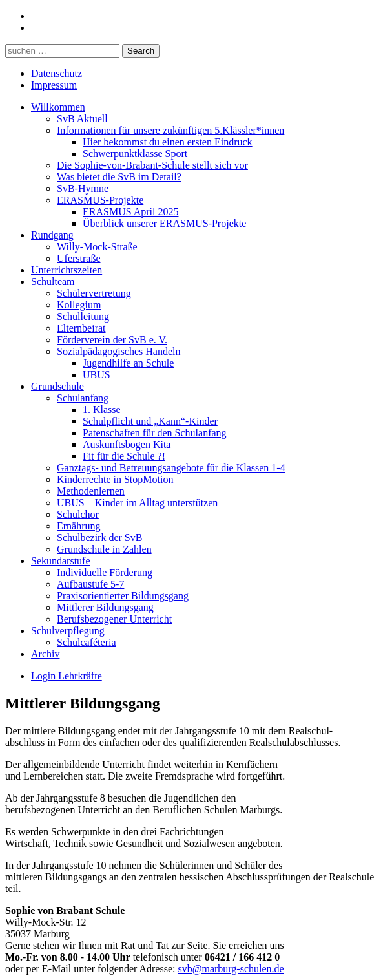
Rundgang (52, 235)
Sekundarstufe (61, 561)
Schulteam (53, 282)
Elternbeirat (81, 328)
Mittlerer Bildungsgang (105, 607)
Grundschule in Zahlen (104, 549)
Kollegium (79, 305)
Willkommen (58, 107)
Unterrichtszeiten (67, 270)
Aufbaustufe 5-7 (90, 584)
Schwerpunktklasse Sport (135, 154)
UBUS (97, 375)
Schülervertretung (94, 293)
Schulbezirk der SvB (99, 538)
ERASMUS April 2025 (130, 212)
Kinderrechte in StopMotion (115, 479)
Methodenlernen (91, 491)
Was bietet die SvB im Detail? (119, 177)
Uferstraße (79, 258)
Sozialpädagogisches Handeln (119, 351)
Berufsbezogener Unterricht (114, 619)
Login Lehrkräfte (67, 676)
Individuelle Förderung (105, 572)
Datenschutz (57, 73)
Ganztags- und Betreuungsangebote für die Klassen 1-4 (171, 468)
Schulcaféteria (87, 642)
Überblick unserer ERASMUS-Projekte (164, 223)
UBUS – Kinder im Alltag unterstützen (137, 503)
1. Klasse (102, 410)
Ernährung (79, 526)
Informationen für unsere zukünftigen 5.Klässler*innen (170, 130)
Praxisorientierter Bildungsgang (123, 596)
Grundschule (57, 386)
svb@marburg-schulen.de (231, 969)
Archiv (45, 654)
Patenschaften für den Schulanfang (155, 433)
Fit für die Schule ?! (124, 456)
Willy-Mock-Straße (97, 247)
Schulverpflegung (68, 631)
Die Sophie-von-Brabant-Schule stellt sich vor (152, 165)
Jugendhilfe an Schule (128, 363)
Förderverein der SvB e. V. (112, 340)
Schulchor (78, 514)
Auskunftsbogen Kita (127, 444)
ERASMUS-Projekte (100, 200)
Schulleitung (83, 316)
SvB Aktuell (82, 119)
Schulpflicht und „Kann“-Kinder (150, 421)
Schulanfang (83, 398)
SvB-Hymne (83, 188)
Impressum (54, 85)
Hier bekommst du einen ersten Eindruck (168, 142)
